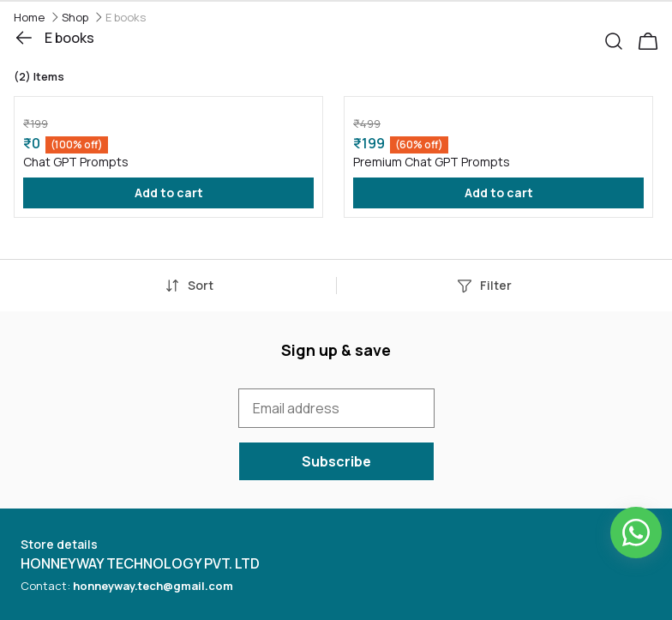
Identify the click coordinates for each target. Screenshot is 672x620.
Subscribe (336, 461)
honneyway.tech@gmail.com (153, 586)
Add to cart (169, 193)
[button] (621, 38)
